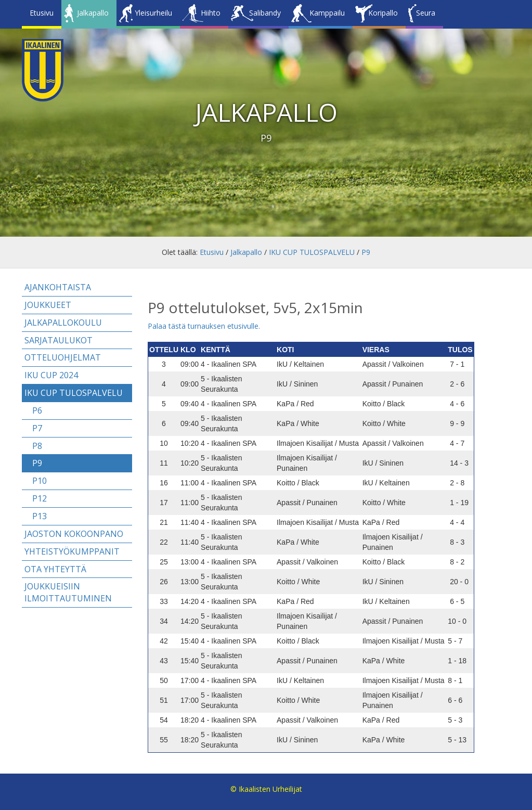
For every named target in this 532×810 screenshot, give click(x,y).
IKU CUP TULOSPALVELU (312, 252)
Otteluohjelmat (63, 357)
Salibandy (265, 13)
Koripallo (383, 13)
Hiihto (211, 13)
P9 (366, 252)
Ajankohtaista (58, 287)
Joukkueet (48, 305)
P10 (40, 481)
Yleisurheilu (153, 13)
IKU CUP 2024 (51, 375)
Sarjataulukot (59, 340)
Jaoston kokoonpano (74, 534)
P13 (40, 516)
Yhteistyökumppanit (72, 551)
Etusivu (42, 13)
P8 (37, 446)
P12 (40, 498)
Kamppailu (327, 13)
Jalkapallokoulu (63, 323)
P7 (37, 428)
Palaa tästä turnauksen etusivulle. (204, 326)
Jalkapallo (93, 13)
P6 (37, 410)
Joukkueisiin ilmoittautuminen (68, 592)
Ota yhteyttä (55, 569)
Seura (426, 13)
